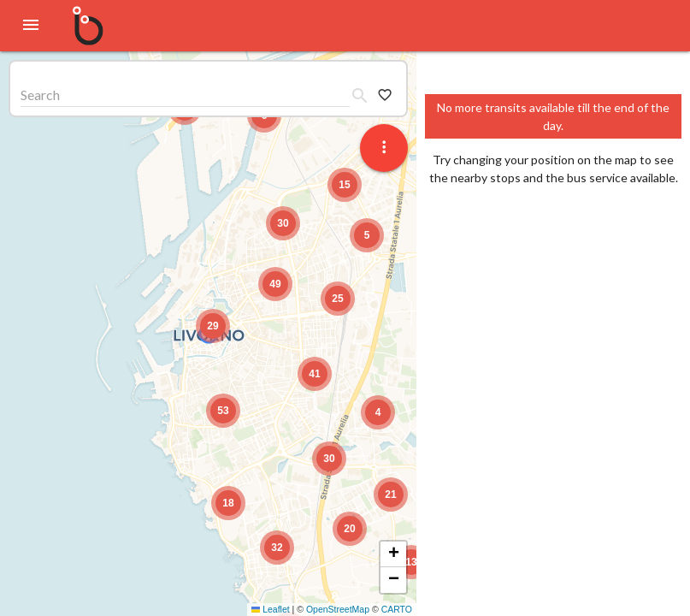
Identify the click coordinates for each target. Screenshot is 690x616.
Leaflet (271, 609)
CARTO (397, 609)
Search (40, 95)
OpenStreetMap (338, 609)
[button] (213, 326)
